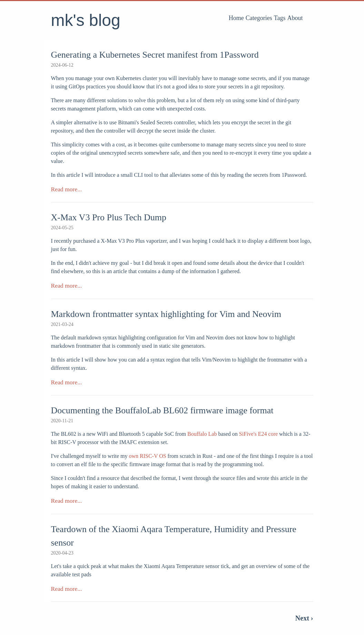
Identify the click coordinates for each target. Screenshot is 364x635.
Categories (259, 18)
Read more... (67, 189)
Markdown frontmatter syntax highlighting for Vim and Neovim (166, 314)
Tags (280, 18)
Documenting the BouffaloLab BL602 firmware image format (162, 410)
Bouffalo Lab (202, 434)
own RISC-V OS (147, 456)
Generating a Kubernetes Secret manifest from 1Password (155, 55)
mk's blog (86, 20)
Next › (304, 618)
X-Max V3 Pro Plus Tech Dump (109, 217)
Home (236, 18)
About (295, 18)
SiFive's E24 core (258, 434)
